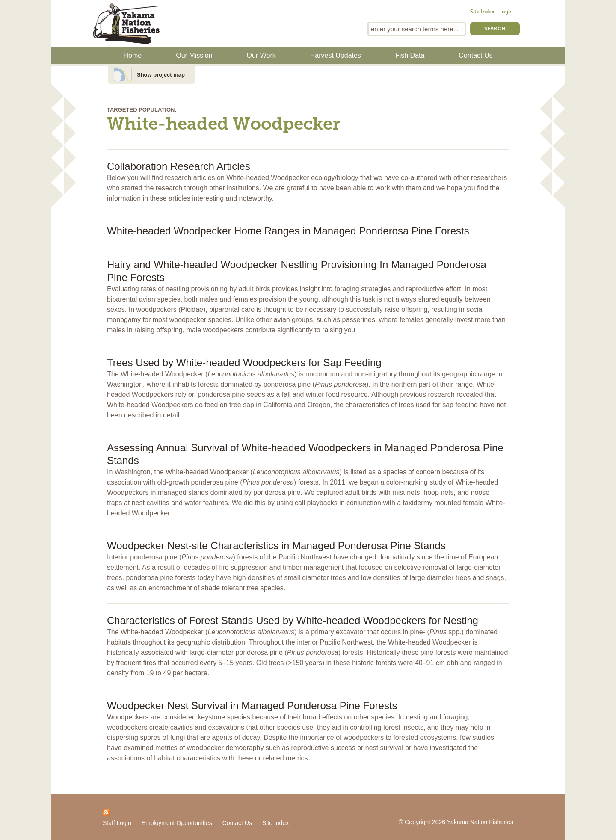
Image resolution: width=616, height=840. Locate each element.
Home (133, 55)
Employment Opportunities (177, 823)
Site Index (482, 12)
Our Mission (194, 55)
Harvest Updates (336, 55)
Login (506, 12)
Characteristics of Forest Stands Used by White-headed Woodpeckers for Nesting (293, 620)
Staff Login (117, 823)
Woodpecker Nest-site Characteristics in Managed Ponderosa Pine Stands (276, 546)
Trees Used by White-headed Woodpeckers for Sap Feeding (244, 362)
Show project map (161, 75)
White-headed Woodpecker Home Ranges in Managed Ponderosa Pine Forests (288, 231)
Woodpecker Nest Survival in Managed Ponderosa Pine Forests (252, 705)
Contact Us (475, 55)
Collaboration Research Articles (179, 166)
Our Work (261, 55)
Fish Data (410, 55)
